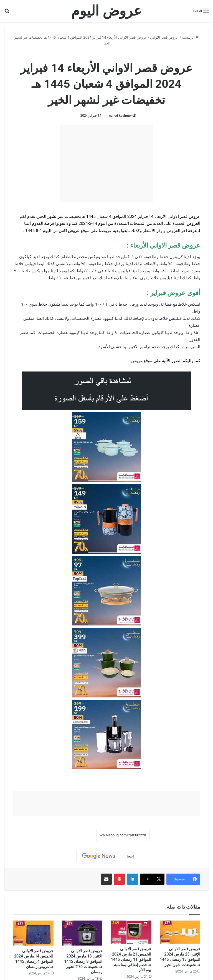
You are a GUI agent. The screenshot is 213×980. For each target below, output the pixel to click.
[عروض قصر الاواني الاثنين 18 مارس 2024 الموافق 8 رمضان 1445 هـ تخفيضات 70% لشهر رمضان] (82, 933)
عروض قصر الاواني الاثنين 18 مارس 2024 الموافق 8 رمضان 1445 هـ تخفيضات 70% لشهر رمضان (83, 961)
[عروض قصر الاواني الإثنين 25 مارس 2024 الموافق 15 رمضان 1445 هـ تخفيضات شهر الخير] (180, 932)
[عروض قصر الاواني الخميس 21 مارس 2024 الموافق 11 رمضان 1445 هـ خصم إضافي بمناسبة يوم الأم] (131, 932)
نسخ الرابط (79, 835)
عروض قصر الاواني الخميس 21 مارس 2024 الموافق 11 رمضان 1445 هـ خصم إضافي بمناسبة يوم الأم (131, 959)
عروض (137, 361)
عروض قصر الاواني (164, 37)
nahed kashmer (121, 116)
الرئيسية (190, 37)
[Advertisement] (106, 163)
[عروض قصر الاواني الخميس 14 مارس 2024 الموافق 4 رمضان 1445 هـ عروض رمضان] (33, 933)
